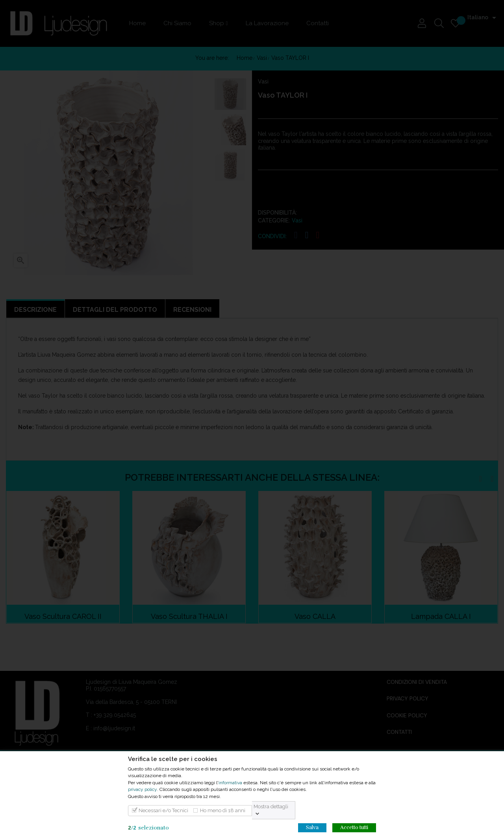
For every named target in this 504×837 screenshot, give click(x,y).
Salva (312, 828)
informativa (230, 783)
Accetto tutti (354, 828)
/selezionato (148, 828)
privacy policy (143, 789)
